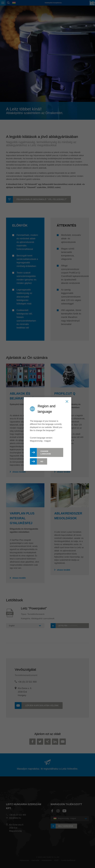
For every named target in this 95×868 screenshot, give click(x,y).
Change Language (46, 452)
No (42, 461)
